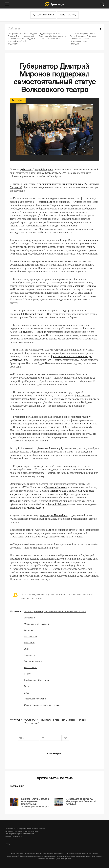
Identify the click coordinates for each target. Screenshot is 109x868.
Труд (26, 693)
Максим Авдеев (35, 508)
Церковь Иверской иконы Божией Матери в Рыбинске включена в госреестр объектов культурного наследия (83, 39)
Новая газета (31, 668)
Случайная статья (45, 15)
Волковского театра (56, 173)
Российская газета (33, 662)
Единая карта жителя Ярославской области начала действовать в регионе (52, 36)
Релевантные (17, 786)
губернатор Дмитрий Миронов (37, 170)
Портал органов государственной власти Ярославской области (55, 612)
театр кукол (54, 427)
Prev (96, 29)
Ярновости (29, 643)
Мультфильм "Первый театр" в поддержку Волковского (51, 720)
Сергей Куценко (19, 360)
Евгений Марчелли (88, 240)
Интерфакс (30, 618)
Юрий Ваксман (38, 399)
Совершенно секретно (35, 699)
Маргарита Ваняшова (84, 286)
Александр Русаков (59, 448)
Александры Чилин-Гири (54, 515)
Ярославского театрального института (72, 356)
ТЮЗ (66, 427)
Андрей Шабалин (57, 504)
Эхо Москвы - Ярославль (36, 680)
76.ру (27, 649)
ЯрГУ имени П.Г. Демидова (33, 448)
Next (100, 29)
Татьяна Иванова (59, 491)
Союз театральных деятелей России (42, 705)
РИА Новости (31, 637)
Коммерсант (30, 655)
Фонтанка (29, 630)
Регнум (28, 674)
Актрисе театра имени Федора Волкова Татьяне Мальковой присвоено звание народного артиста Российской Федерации (22, 39)
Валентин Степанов (56, 487)
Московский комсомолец (36, 624)
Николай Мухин (34, 314)
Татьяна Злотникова (86, 424)
